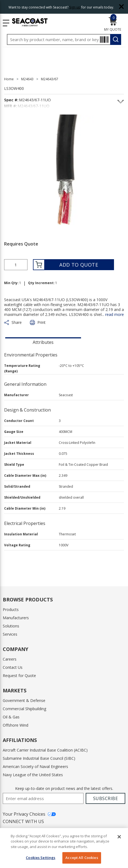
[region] (64, 848)
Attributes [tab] (43, 342)
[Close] (119, 837)
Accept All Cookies (82, 858)
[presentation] (43, 342)
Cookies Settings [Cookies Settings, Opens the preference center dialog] (41, 858)
